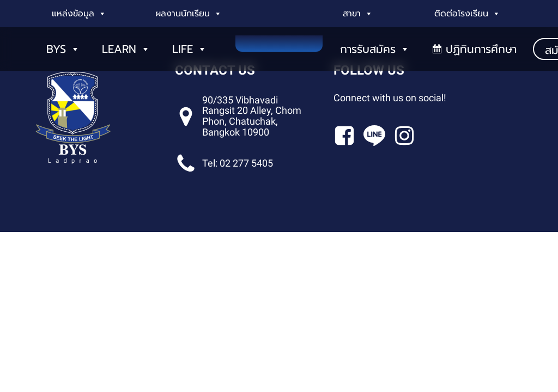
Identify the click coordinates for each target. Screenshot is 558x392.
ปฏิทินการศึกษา (481, 49)
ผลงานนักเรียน (189, 14)
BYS (63, 49)
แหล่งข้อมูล (79, 14)
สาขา (358, 14)
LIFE (190, 49)
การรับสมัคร (375, 49)
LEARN (126, 49)
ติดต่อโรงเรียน (467, 14)
